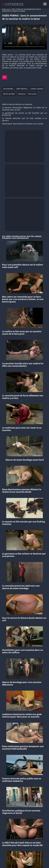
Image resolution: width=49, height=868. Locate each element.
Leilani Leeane (37, 89)
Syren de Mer (9, 94)
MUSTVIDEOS (13, 4)
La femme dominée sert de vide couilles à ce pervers (24, 119)
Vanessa (22, 94)
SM (13, 9)
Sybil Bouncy (22, 89)
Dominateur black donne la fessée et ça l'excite (23, 124)
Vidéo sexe (6, 9)
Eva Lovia (32, 94)
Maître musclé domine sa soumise (17, 104)
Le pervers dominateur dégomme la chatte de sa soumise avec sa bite (24, 109)
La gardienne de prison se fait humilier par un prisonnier (24, 114)
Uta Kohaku (8, 89)
